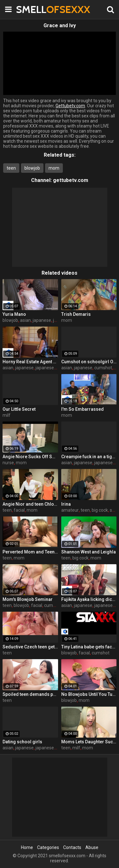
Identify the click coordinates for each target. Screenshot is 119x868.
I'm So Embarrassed (83, 409)
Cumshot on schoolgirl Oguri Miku (89, 362)
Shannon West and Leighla (89, 552)
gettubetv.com (71, 180)
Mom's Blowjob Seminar (28, 599)
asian (25, 320)
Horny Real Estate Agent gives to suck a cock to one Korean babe (30, 362)
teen (11, 168)
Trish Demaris (76, 314)
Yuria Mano (14, 314)
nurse (8, 463)
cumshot (103, 368)
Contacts (72, 847)
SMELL (32, 9)
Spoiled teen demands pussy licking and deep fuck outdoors (30, 694)
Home (27, 847)
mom (54, 168)
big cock (100, 510)
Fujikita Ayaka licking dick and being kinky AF (89, 599)
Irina (66, 504)
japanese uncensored (57, 368)
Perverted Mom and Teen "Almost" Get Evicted (30, 552)
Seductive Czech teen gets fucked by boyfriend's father (30, 647)
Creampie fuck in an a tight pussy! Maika (89, 457)
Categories (48, 847)
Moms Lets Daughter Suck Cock (89, 742)
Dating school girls (22, 742)
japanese (42, 320)
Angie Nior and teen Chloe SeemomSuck (30, 504)
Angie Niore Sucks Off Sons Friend (30, 457)
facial (19, 510)
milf (7, 415)
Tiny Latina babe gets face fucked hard (89, 647)
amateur (70, 510)
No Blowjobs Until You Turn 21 (89, 694)
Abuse (92, 847)
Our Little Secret (19, 409)
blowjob (32, 168)
